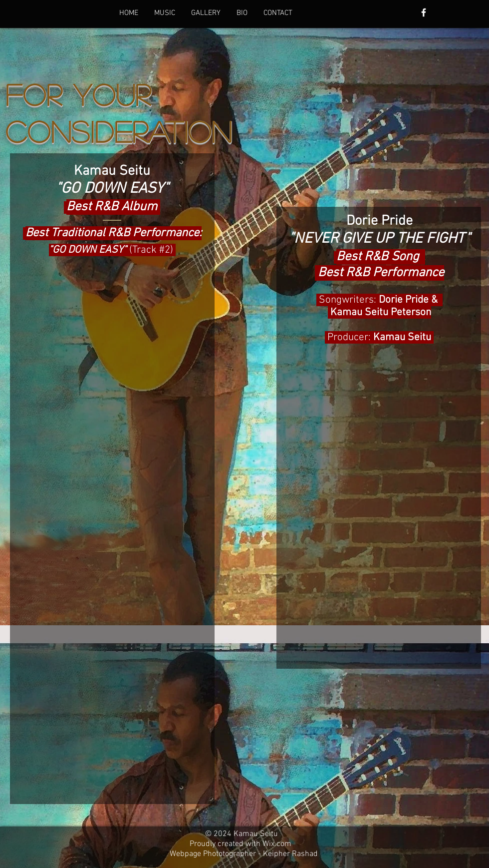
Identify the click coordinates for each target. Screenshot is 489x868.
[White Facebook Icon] (424, 12)
